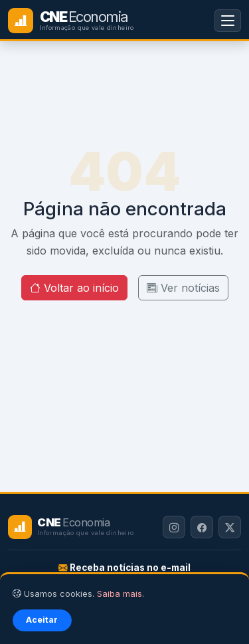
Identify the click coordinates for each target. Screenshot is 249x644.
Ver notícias (183, 288)
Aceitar (42, 620)
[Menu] (228, 20)
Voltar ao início (74, 288)
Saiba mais (120, 594)
